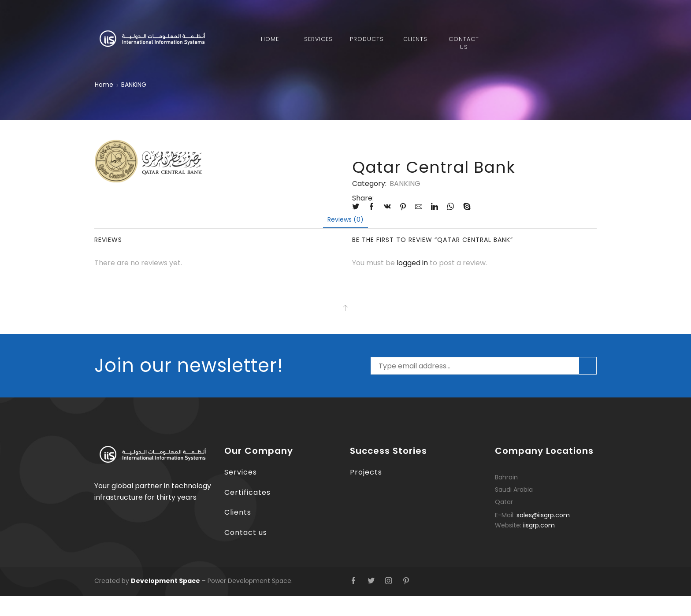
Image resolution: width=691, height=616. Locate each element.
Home (270, 39)
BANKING (134, 85)
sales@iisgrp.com (543, 515)
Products (367, 39)
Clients (415, 39)
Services (318, 39)
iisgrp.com (539, 525)
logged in (412, 263)
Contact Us (464, 43)
